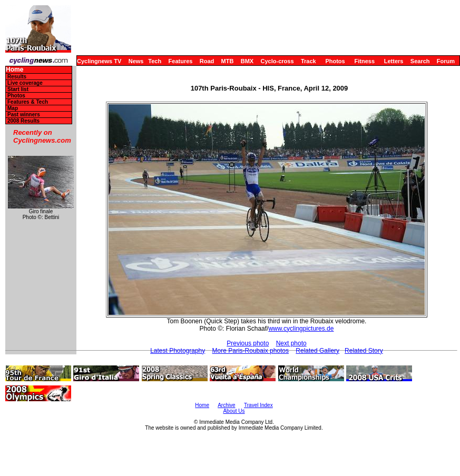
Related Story (364, 351)
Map (13, 108)
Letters (394, 61)
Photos (335, 61)
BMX (247, 61)
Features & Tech (28, 102)
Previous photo (248, 343)
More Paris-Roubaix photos (251, 351)
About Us (234, 411)
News (136, 61)
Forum (446, 61)
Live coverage (25, 83)
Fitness (364, 61)
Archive (226, 405)
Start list (18, 89)
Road (207, 61)
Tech (155, 61)
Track (309, 61)
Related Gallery (317, 351)
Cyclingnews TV (99, 61)
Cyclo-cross (277, 61)
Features (181, 61)
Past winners (24, 115)
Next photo (291, 343)
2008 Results (23, 121)
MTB (228, 61)
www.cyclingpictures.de (301, 329)
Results (17, 77)
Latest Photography (178, 351)
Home (14, 70)
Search (420, 61)
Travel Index (258, 405)
